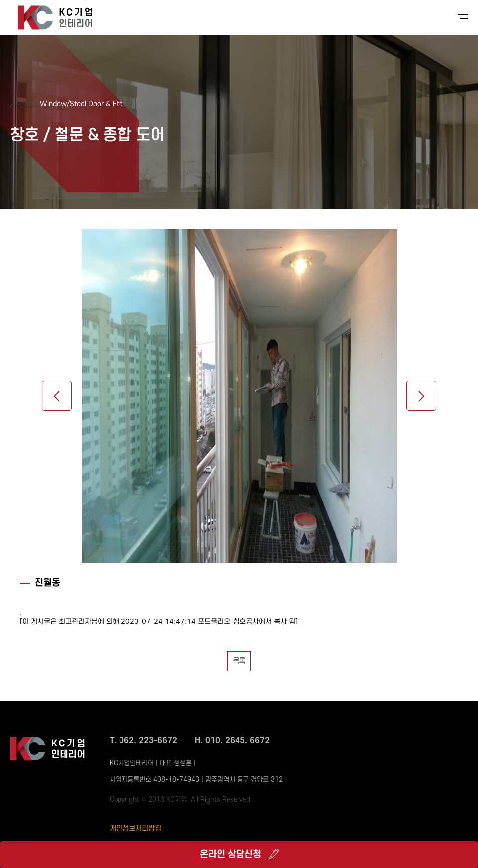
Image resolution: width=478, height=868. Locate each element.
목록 (239, 661)
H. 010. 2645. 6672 (232, 741)
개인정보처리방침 (135, 828)
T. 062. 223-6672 (143, 741)
